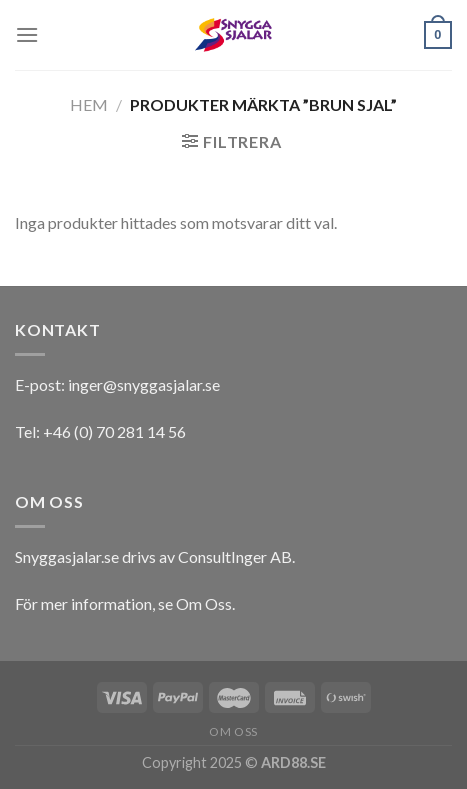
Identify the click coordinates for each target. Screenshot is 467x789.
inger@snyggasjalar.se (144, 384)
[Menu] (27, 34)
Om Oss (204, 603)
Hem (89, 104)
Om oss (233, 731)
